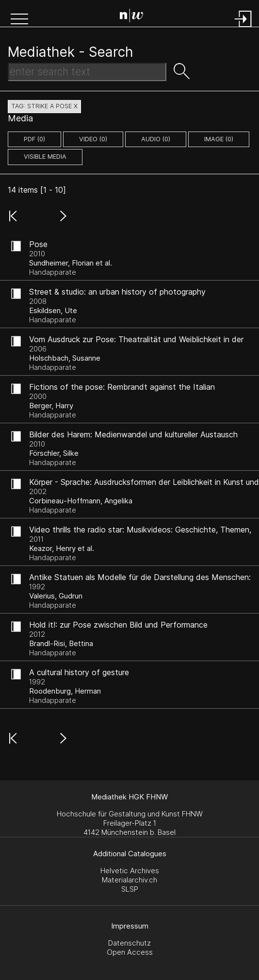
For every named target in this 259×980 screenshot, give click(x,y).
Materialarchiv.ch (129, 880)
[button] (19, 20)
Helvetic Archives (130, 871)
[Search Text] (87, 72)
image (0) (219, 139)
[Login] (243, 28)
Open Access (130, 952)
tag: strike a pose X (44, 106)
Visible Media (45, 157)
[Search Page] (131, 17)
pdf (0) (34, 139)
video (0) (93, 139)
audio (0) (156, 139)
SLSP (130, 889)
